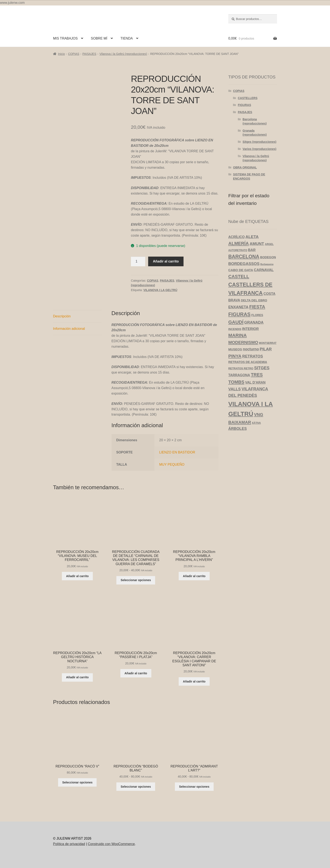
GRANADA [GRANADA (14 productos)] (254, 322)
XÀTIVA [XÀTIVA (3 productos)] (256, 423)
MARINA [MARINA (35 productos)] (238, 335)
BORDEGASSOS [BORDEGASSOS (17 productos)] (244, 264)
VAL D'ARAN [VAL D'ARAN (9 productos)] (255, 382)
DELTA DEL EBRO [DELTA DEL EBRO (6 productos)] (254, 300)
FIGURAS (244, 105)
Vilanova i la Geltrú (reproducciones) (123, 54)
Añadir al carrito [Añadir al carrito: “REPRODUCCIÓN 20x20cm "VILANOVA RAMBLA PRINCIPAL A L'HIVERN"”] (194, 576)
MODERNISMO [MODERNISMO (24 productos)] (243, 342)
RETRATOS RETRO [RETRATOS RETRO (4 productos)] (241, 368)
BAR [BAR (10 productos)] (252, 250)
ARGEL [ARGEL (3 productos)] (269, 244)
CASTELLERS (248, 98)
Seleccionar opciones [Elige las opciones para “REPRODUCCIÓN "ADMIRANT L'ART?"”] (194, 787)
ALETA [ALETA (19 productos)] (252, 237)
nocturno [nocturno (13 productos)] (251, 349)
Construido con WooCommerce (111, 844)
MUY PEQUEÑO (172, 464)
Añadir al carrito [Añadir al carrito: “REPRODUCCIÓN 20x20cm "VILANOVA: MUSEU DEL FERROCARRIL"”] (77, 576)
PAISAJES (89, 54)
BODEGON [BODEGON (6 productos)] (268, 257)
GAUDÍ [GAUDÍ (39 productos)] (236, 322)
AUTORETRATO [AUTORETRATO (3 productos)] (238, 250)
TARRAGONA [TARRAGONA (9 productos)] (239, 375)
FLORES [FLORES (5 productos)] (257, 315)
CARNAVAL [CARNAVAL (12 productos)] (264, 270)
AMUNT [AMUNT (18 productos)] (257, 244)
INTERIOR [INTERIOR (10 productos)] (250, 329)
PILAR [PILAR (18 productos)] (266, 349)
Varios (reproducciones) (259, 149)
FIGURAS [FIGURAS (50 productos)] (240, 314)
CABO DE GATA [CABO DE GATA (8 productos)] (241, 270)
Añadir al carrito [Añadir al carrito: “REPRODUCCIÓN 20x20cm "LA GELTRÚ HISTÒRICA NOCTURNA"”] (77, 677)
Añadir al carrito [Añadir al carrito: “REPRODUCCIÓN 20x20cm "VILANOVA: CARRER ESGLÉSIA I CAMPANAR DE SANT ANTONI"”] (194, 681)
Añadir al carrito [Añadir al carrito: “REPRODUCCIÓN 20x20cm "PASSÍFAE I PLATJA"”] (136, 673)
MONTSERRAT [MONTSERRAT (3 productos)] (268, 343)
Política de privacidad (69, 844)
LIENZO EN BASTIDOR (177, 452)
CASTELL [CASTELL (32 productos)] (239, 277)
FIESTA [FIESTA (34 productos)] (257, 307)
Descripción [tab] (62, 316)
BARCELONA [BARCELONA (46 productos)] (244, 257)
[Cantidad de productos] (138, 261)
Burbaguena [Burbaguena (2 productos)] (267, 264)
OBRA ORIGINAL (245, 167)
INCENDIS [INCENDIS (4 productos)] (235, 329)
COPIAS (74, 54)
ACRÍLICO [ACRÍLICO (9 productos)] (237, 237)
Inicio (62, 54)
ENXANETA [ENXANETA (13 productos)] (238, 307)
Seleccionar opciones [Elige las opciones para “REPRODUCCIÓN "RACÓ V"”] (77, 782)
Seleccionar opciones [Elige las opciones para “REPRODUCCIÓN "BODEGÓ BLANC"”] (136, 787)
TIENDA (127, 38)
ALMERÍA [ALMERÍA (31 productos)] (239, 244)
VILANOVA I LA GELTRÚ (160, 290)
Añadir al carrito (166, 261)
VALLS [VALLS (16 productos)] (235, 389)
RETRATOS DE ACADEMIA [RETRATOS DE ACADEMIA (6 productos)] (248, 362)
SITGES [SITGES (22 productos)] (262, 368)
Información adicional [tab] (69, 329)
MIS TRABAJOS (65, 38)
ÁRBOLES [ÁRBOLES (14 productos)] (238, 429)
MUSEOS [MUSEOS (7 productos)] (235, 349)
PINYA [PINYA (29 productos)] (235, 356)
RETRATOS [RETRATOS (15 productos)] (253, 356)
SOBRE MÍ (99, 38)
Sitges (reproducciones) (259, 142)
